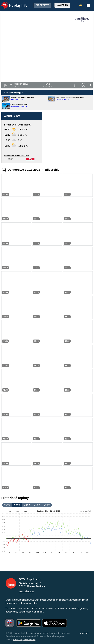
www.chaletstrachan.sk (19, 106)
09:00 (17, 505)
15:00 (37, 505)
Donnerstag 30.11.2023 (25, 170)
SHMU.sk (18, 640)
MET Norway (30, 640)
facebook (84, 633)
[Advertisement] (69, 138)
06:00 (7, 505)
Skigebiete (42, 5)
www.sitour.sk (26, 591)
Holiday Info (12, 3)
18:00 (47, 505)
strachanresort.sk (17, 99)
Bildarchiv (52, 170)
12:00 (27, 505)
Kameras (62, 5)
